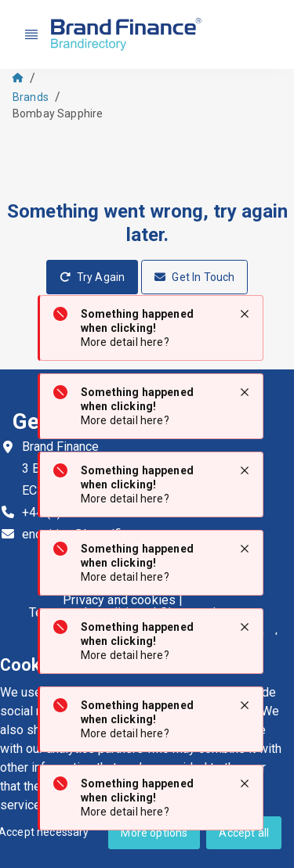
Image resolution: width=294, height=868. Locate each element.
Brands (31, 97)
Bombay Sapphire (58, 113)
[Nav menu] (31, 34)
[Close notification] (245, 314)
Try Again (93, 277)
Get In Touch (194, 277)
